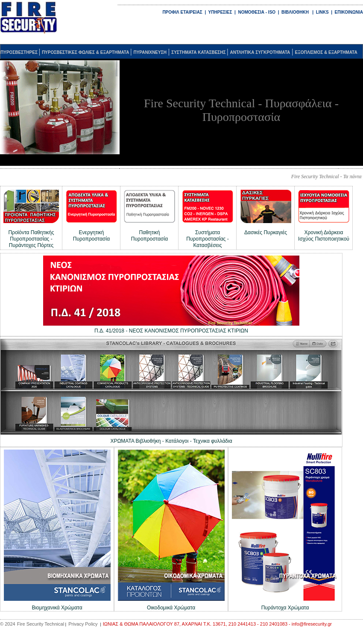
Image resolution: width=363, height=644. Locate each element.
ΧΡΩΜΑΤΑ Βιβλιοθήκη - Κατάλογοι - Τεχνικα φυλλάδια (171, 441)
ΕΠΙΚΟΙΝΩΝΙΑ (349, 12)
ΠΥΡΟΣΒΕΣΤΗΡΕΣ (20, 52)
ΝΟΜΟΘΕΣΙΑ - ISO (257, 12)
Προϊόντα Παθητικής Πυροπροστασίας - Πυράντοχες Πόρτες (31, 239)
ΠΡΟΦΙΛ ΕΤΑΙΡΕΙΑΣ (182, 12)
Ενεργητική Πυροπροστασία (91, 236)
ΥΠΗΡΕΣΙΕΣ (221, 12)
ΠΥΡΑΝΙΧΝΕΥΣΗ (150, 52)
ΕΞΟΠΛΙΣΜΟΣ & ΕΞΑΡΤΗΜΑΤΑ (326, 52)
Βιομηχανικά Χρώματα (57, 608)
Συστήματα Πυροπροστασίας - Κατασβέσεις (207, 239)
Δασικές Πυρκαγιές (266, 232)
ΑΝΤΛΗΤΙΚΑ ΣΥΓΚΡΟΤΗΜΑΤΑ (260, 52)
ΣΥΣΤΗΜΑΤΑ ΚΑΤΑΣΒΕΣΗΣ (199, 52)
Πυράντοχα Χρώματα (285, 608)
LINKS (322, 12)
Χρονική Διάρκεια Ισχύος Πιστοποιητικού (324, 236)
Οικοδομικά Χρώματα (171, 608)
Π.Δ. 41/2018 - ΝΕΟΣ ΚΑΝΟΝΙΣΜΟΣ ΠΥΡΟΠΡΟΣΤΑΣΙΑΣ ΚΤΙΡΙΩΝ (171, 331)
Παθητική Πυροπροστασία (149, 236)
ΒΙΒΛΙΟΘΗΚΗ (295, 12)
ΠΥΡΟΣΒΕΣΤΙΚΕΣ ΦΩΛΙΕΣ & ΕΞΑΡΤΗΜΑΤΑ (86, 52)
